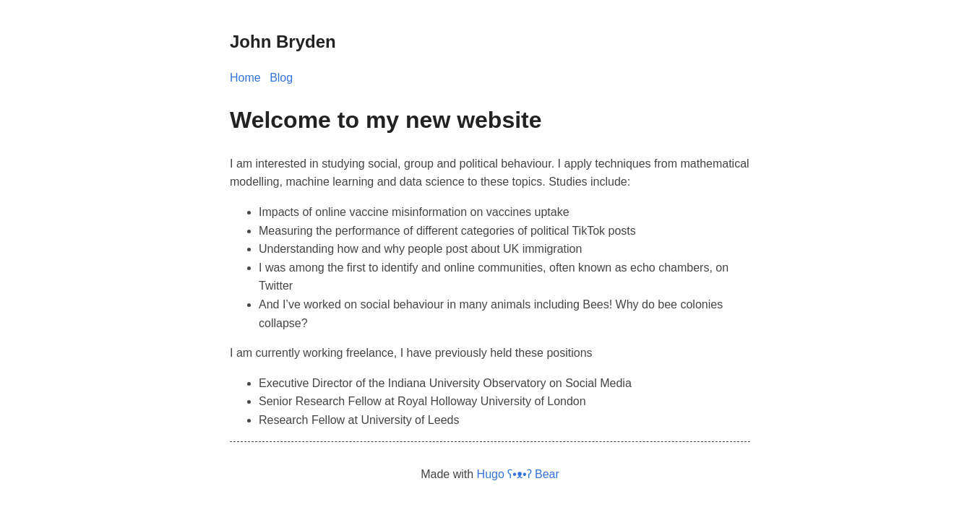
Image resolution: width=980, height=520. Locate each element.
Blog (281, 78)
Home (245, 78)
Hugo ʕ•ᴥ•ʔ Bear (518, 474)
